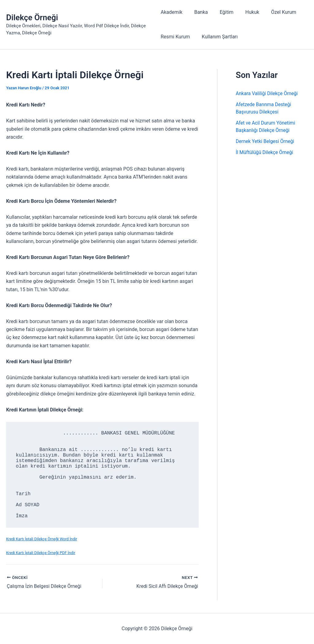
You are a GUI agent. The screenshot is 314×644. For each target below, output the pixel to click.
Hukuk (246, 12)
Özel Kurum (275, 12)
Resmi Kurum (175, 37)
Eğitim (222, 12)
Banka (199, 12)
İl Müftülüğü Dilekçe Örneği (265, 152)
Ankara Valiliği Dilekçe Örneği (268, 93)
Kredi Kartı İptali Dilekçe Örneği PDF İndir (42, 553)
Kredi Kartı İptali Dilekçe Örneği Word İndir (42, 539)
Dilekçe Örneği (32, 17)
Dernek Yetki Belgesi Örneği (266, 141)
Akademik (172, 12)
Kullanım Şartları (218, 37)
